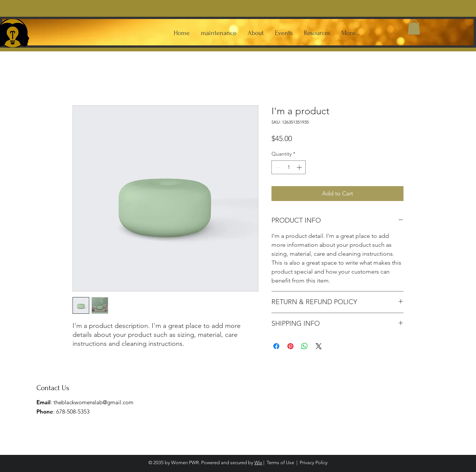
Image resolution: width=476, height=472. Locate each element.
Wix (258, 463)
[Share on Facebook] (276, 346)
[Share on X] (319, 346)
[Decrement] (277, 167)
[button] (414, 27)
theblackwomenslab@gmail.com (94, 402)
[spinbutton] (289, 167)
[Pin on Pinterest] (290, 346)
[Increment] (300, 167)
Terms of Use (280, 463)
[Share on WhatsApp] (305, 346)
